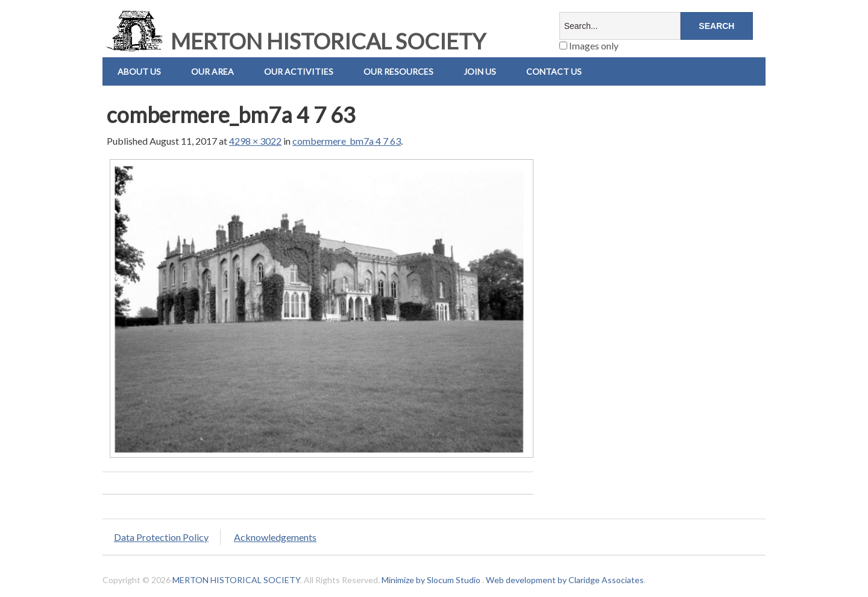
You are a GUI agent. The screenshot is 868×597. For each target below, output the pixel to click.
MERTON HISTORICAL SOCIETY (294, 41)
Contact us (554, 71)
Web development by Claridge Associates (565, 580)
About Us (139, 71)
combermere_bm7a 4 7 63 (347, 141)
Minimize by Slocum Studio (431, 580)
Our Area (212, 71)
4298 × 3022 (255, 141)
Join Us (480, 71)
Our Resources (398, 71)
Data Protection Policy (161, 537)
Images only (589, 46)
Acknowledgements (275, 537)
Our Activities (299, 71)
